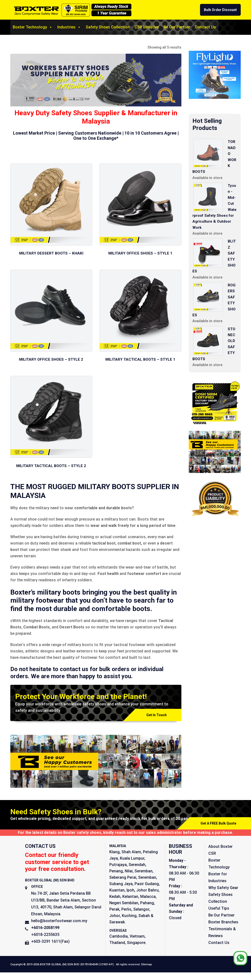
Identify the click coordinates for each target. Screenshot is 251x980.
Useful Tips (219, 910)
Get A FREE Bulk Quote (218, 825)
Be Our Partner (177, 27)
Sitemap (147, 966)
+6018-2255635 (45, 936)
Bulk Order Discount (220, 10)
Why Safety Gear (223, 889)
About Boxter (220, 848)
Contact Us (205, 27)
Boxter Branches (223, 923)
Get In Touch (157, 716)
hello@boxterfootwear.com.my (59, 922)
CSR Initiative (147, 27)
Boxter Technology (33, 27)
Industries (69, 27)
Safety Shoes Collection (108, 27)
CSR (212, 855)
